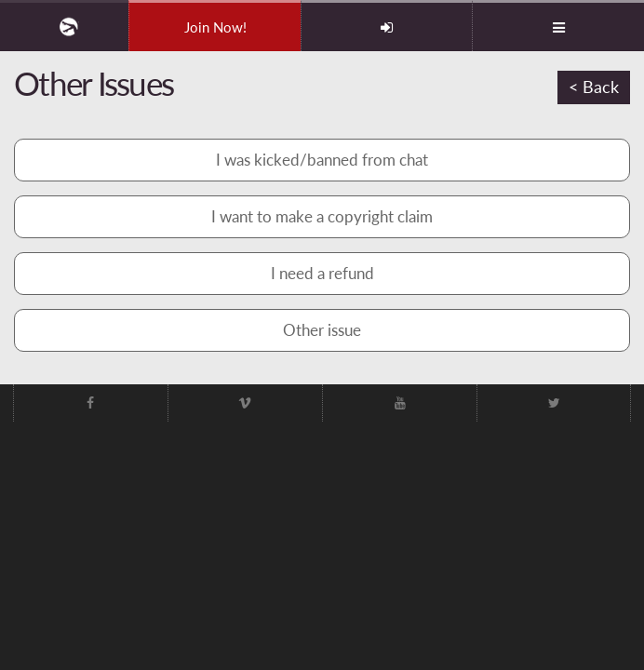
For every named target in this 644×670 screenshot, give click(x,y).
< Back (594, 87)
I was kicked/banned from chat (322, 160)
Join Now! (215, 27)
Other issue (322, 330)
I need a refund (322, 273)
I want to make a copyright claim (322, 216)
